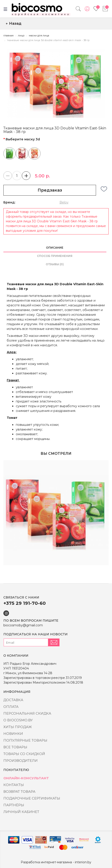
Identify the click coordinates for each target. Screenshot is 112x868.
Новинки (13, 734)
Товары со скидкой (24, 754)
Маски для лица (39, 35)
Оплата (11, 707)
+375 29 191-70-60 (25, 603)
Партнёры (14, 805)
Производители (21, 761)
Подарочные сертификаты (32, 798)
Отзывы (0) (55, 264)
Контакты (14, 785)
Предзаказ (50, 190)
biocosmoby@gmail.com (23, 625)
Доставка (13, 700)
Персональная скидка (27, 713)
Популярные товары (25, 740)
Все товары (15, 747)
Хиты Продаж (18, 727)
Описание (55, 248)
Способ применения (55, 256)
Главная (8, 35)
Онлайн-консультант (26, 778)
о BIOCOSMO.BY (18, 720)
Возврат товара (19, 792)
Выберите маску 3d (23, 139)
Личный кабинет (21, 812)
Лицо (21, 35)
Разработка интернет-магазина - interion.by (56, 862)
